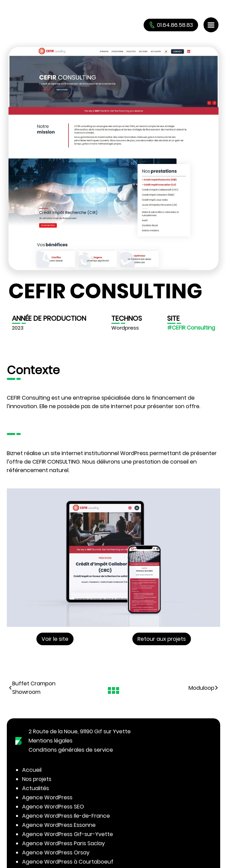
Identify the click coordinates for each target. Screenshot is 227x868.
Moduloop (204, 688)
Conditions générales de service (71, 750)
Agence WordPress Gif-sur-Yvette (68, 834)
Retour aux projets (162, 639)
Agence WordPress (47, 797)
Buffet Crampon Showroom (32, 688)
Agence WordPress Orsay (56, 853)
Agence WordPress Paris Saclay (63, 843)
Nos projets (37, 779)
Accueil (32, 770)
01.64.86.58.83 (171, 25)
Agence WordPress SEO (53, 807)
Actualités (36, 788)
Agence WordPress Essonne (59, 825)
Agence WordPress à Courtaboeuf (68, 862)
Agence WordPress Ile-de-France (66, 816)
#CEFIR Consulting (191, 328)
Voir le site (55, 639)
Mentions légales (51, 741)
